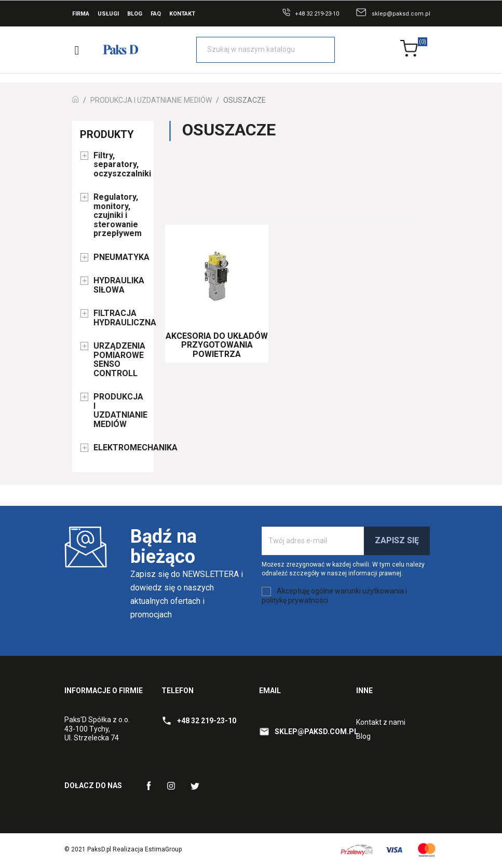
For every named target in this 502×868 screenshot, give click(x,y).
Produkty (107, 134)
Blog (135, 14)
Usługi (108, 14)
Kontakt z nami (381, 722)
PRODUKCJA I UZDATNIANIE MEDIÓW (120, 411)
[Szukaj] (266, 50)
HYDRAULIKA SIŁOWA (119, 285)
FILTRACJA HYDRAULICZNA (120, 318)
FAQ (156, 14)
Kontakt (182, 14)
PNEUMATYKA (120, 257)
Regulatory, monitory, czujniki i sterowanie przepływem (118, 215)
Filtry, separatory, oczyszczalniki (120, 165)
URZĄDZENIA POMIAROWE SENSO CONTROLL (119, 360)
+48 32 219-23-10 (317, 14)
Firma (81, 14)
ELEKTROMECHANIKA (120, 448)
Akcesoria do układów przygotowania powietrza (217, 345)
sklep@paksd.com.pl (401, 14)
